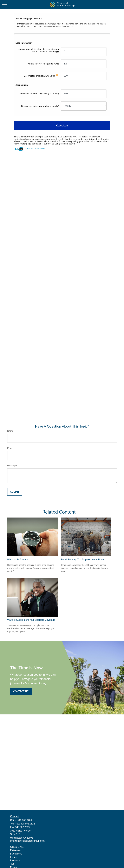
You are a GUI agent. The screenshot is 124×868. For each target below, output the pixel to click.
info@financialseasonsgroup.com (27, 841)
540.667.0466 (25, 820)
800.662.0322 (28, 824)
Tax (12, 864)
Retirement (16, 850)
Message (12, 466)
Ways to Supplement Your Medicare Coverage (31, 620)
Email (10, 448)
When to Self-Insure (18, 559)
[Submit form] (15, 492)
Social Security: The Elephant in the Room (83, 559)
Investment (16, 854)
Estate (14, 857)
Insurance (15, 860)
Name (10, 431)
